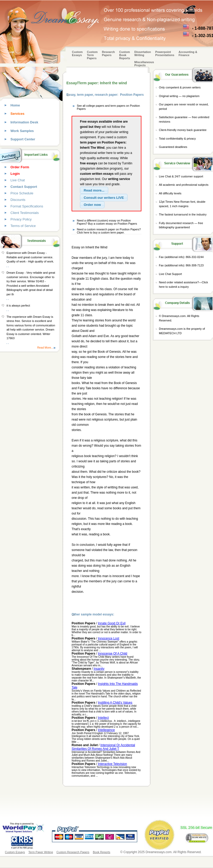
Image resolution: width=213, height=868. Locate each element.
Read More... (45, 348)
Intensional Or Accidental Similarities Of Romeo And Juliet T (103, 747)
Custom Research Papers (73, 852)
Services (18, 114)
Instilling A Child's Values (115, 703)
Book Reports (102, 852)
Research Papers (108, 53)
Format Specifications (27, 206)
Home (15, 105)
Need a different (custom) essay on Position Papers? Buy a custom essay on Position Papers (107, 222)
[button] (94, 190)
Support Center (23, 139)
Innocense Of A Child (113, 654)
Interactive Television (113, 764)
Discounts (18, 200)
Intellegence (106, 730)
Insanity (99, 669)
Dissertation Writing (143, 53)
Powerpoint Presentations (165, 53)
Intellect (103, 718)
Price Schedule (22, 193)
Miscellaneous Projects (144, 64)
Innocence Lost (109, 638)
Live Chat (18, 180)
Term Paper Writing (41, 852)
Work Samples (22, 131)
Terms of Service (23, 226)
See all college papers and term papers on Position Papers (108, 107)
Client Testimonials (25, 213)
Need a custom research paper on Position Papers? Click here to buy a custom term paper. (109, 231)
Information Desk (24, 122)
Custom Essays (77, 53)
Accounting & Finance (188, 53)
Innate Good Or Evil (112, 623)
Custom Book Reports (125, 55)
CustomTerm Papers (92, 55)
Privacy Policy (21, 219)
